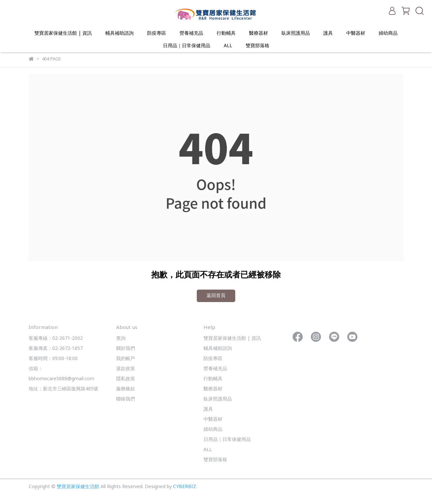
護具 (328, 34)
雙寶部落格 (258, 46)
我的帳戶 (126, 359)
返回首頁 (216, 296)
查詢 (121, 339)
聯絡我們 (126, 399)
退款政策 (126, 369)
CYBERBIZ (185, 487)
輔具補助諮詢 (119, 34)
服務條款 (126, 389)
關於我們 (126, 349)
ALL (228, 46)
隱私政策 (126, 379)
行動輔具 (226, 34)
